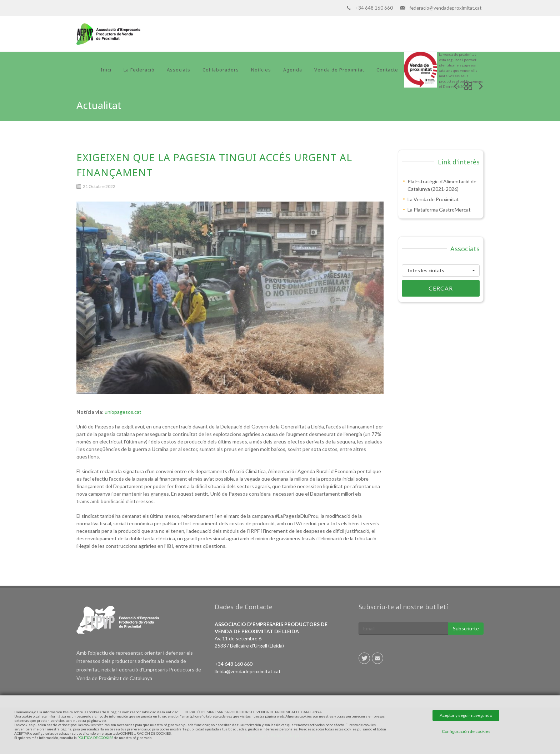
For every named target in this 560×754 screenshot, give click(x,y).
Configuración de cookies (466, 731)
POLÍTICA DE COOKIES (95, 738)
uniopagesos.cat (123, 412)
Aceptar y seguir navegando (466, 715)
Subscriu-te (466, 628)
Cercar (427, 288)
